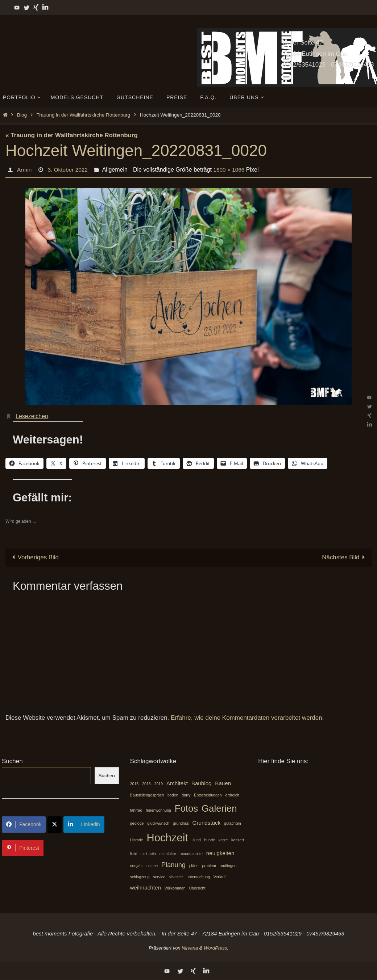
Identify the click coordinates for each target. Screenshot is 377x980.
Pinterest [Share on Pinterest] (23, 848)
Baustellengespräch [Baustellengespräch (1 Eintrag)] (147, 795)
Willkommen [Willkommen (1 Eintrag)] (175, 888)
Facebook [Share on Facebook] (24, 824)
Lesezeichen (32, 416)
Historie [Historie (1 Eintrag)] (137, 840)
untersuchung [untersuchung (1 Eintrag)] (198, 877)
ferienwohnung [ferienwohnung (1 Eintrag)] (158, 811)
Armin (24, 170)
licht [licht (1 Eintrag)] (134, 854)
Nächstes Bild (345, 557)
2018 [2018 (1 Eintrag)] (146, 784)
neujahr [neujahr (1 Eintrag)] (137, 866)
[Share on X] (55, 825)
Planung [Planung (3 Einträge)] (173, 865)
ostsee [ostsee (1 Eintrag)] (152, 866)
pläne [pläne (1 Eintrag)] (194, 866)
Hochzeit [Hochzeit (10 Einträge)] (167, 838)
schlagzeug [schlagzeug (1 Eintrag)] (140, 877)
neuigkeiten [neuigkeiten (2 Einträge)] (220, 853)
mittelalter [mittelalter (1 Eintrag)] (168, 854)
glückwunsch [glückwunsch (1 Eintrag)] (158, 823)
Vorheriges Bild (34, 557)
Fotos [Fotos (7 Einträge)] (187, 809)
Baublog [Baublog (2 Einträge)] (202, 783)
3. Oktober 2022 (69, 170)
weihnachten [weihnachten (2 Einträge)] (146, 888)
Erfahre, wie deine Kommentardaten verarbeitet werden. (247, 718)
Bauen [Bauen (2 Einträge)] (223, 783)
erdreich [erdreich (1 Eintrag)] (233, 795)
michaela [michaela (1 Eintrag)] (148, 854)
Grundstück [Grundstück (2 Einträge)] (207, 823)
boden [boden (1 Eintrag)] (173, 795)
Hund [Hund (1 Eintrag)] (196, 840)
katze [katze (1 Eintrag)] (223, 840)
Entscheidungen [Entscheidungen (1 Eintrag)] (208, 795)
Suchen (12, 762)
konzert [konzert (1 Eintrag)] (238, 840)
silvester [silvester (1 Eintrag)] (176, 877)
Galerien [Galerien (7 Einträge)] (219, 809)
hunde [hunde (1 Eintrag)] (210, 840)
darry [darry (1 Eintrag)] (186, 795)
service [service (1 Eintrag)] (159, 877)
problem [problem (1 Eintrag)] (209, 866)
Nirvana (190, 948)
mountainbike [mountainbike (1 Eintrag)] (191, 854)
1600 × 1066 (231, 170)
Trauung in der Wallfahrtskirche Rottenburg (83, 115)
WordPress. (216, 948)
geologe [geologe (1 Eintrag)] (137, 823)
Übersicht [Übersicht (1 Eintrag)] (197, 888)
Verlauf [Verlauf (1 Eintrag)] (219, 877)
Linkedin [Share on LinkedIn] (84, 824)
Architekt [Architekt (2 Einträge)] (177, 783)
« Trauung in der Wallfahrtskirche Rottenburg (72, 135)
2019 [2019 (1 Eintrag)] (159, 784)
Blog (22, 115)
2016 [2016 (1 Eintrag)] (134, 784)
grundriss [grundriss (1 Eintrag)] (181, 823)
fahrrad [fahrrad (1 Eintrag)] (136, 811)
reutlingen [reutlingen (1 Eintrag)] (228, 866)
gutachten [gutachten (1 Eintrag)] (233, 823)
